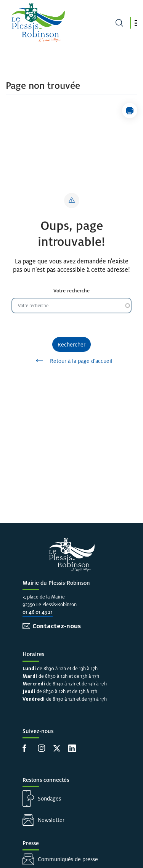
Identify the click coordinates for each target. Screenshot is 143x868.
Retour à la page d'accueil (71, 361)
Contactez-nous (57, 626)
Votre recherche (71, 291)
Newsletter (51, 820)
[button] (136, 23)
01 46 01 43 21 (38, 612)
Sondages (49, 798)
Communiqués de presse (68, 859)
